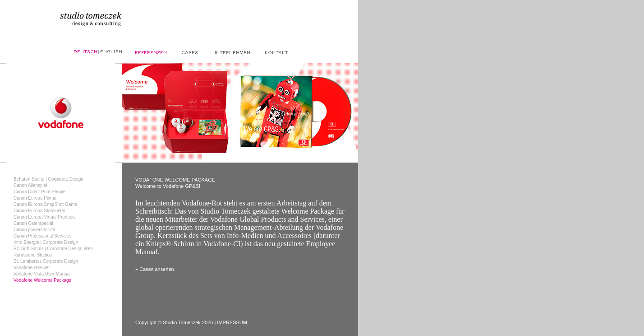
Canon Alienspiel (30, 185)
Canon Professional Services (42, 236)
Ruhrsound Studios (33, 255)
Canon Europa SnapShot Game (45, 204)
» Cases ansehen (155, 269)
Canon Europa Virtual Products (45, 217)
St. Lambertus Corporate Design (46, 261)
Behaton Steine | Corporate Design (48, 179)
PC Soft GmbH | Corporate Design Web (53, 249)
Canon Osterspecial (33, 223)
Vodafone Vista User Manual (42, 274)
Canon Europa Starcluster (39, 211)
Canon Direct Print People (40, 192)
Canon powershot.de (34, 230)
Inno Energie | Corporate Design (46, 242)
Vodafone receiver (32, 268)
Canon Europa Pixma (35, 198)
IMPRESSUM (232, 322)
